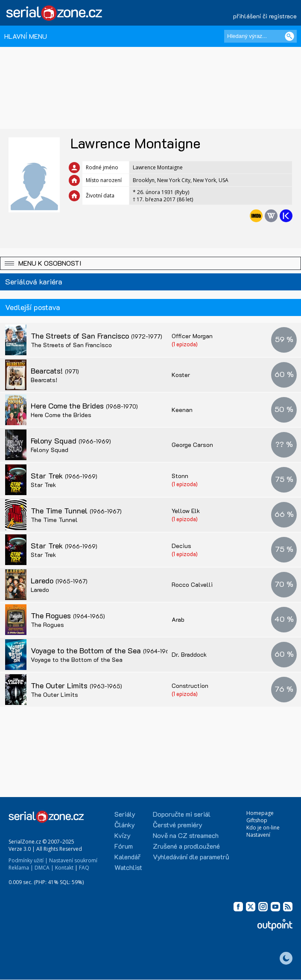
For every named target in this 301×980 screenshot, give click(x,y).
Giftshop (257, 820)
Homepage (260, 813)
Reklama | (21, 868)
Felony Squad (71, 441)
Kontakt (64, 868)
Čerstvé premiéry (178, 825)
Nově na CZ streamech (186, 835)
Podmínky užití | (28, 860)
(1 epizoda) (185, 344)
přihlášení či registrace (265, 16)
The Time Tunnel (76, 510)
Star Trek (64, 476)
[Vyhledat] (289, 36)
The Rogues (68, 615)
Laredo (59, 580)
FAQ (84, 868)
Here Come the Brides (84, 406)
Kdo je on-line (263, 828)
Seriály (125, 814)
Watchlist (128, 867)
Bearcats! (55, 371)
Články (125, 825)
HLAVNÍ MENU (26, 36)
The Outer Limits (76, 685)
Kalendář (127, 857)
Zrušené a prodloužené (186, 846)
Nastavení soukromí (73, 860)
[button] (150, 263)
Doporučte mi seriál (182, 814)
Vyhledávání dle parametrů (191, 857)
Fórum (124, 846)
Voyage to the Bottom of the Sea (103, 650)
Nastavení (258, 835)
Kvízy (123, 835)
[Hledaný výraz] (260, 36)
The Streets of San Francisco (96, 336)
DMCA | (44, 868)
